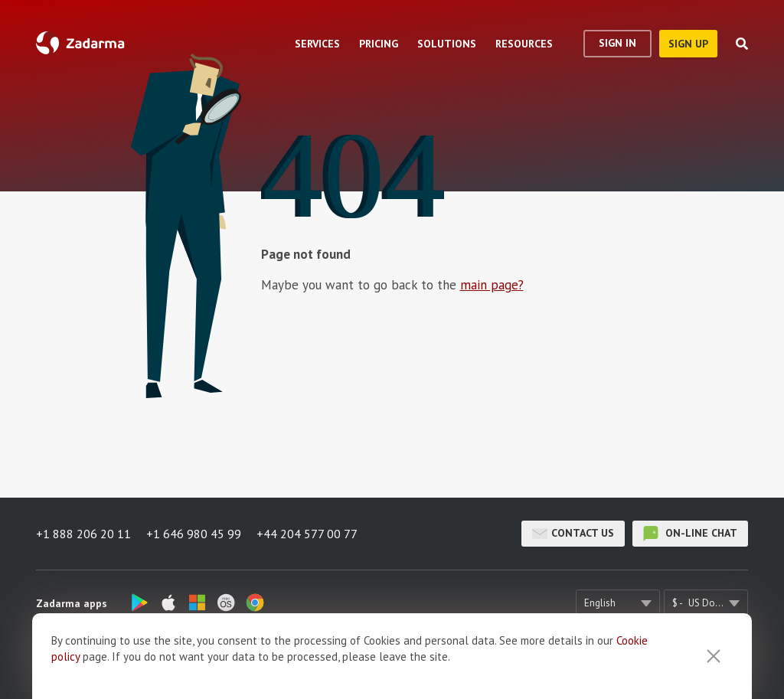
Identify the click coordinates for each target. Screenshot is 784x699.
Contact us (573, 534)
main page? (492, 285)
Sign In (617, 43)
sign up (688, 44)
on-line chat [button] (690, 534)
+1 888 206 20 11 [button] (83, 534)
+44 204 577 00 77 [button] (307, 534)
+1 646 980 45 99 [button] (194, 534)
